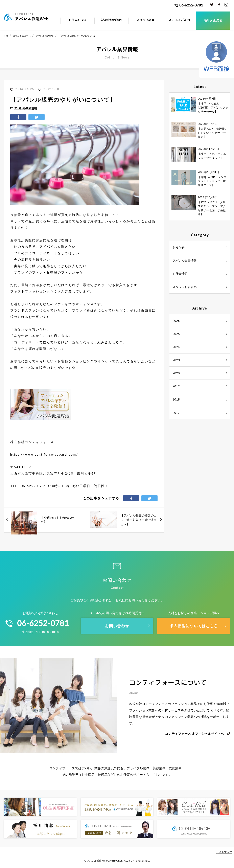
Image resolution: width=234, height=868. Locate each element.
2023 (176, 360)
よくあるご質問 (179, 20)
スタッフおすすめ (185, 287)
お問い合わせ (117, 626)
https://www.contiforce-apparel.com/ (44, 454)
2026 (176, 321)
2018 (176, 399)
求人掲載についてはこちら (194, 626)
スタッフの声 (145, 20)
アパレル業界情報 (45, 36)
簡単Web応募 (213, 20)
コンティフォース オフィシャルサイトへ (194, 734)
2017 (176, 413)
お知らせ (179, 247)
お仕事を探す (77, 20)
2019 (176, 386)
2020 (176, 373)
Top (6, 36)
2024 (176, 347)
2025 (176, 334)
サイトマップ (224, 852)
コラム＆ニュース (22, 36)
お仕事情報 (180, 274)
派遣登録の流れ (111, 20)
